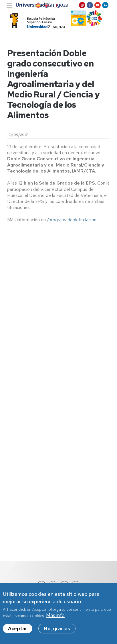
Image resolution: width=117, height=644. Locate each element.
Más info (55, 616)
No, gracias (57, 629)
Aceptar (18, 629)
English (46, 5)
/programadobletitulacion (72, 220)
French (54, 5)
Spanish (38, 5)
